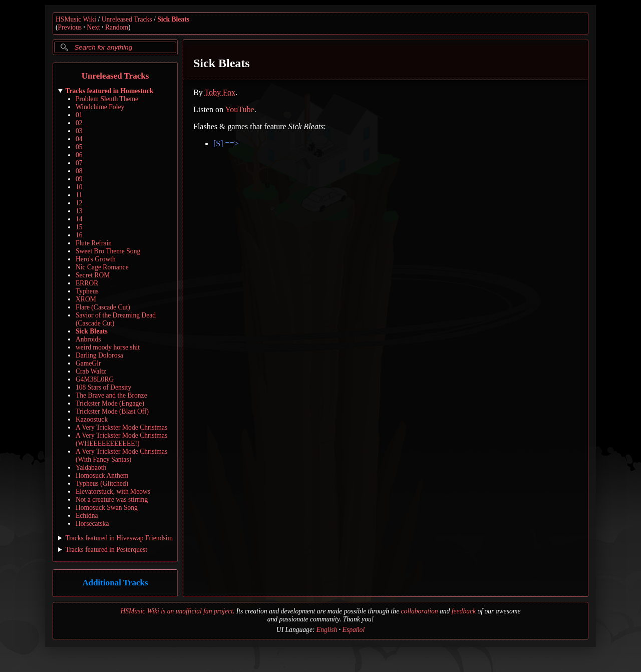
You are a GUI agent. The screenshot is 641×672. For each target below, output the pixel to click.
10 (79, 187)
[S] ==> (226, 143)
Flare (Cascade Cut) (103, 307)
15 (79, 227)
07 (79, 163)
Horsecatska (92, 524)
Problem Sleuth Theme (107, 99)
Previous (70, 27)
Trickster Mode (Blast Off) (112, 411)
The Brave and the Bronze (111, 395)
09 (79, 179)
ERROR (87, 283)
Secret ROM (93, 275)
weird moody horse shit (108, 347)
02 (79, 123)
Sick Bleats (173, 19)
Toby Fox (220, 92)
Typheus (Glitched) (102, 483)
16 (79, 235)
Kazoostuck (92, 419)
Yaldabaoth (91, 467)
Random (117, 27)
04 (79, 139)
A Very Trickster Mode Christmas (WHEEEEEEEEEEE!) (121, 439)
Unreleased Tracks (127, 19)
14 (79, 219)
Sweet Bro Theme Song (108, 251)
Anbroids (88, 339)
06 (79, 155)
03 (79, 131)
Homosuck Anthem (102, 475)
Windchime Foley (100, 107)
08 (79, 171)
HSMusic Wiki (76, 19)
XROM (86, 299)
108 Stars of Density (103, 387)
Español (354, 630)
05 (79, 147)
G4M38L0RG (95, 379)
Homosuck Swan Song (107, 508)
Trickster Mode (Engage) (110, 403)
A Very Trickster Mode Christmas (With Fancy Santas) (121, 455)
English (327, 630)
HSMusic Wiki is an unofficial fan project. (177, 611)
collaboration (420, 611)
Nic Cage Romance (102, 267)
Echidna (87, 516)
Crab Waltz (91, 371)
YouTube (239, 109)
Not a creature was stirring (112, 499)
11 (79, 195)
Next (93, 27)
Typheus (87, 291)
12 (79, 203)
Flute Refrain (94, 243)
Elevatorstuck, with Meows (113, 491)
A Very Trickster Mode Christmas (121, 427)
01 (79, 115)
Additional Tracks (115, 583)
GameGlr (88, 363)
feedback (464, 611)
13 (79, 211)
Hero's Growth (96, 259)
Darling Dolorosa (99, 355)
